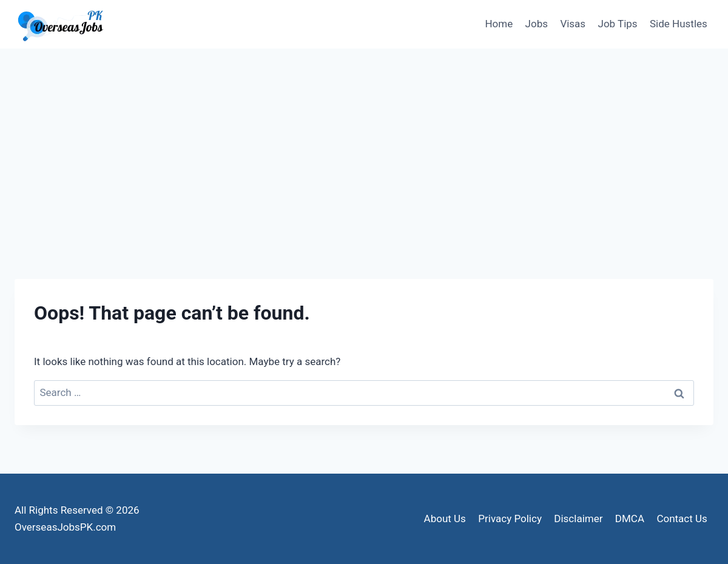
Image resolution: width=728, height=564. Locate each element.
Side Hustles (679, 24)
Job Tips (618, 24)
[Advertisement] (364, 139)
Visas (573, 24)
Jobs (537, 24)
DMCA (630, 519)
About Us (445, 519)
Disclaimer (578, 519)
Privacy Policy (510, 519)
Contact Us (682, 519)
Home (499, 24)
